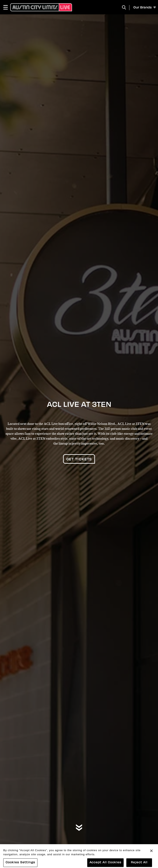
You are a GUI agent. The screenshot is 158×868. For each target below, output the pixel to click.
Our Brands (145, 8)
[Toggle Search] (124, 7)
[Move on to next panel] (79, 828)
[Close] (151, 852)
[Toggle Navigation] (7, 7)
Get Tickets (79, 460)
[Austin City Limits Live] (41, 7)
